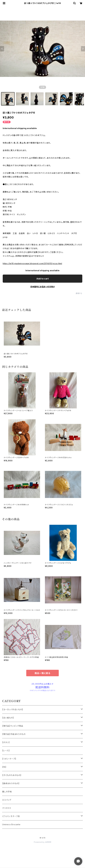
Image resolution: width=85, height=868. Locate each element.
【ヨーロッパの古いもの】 (13, 709)
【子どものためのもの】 (12, 775)
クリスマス (7, 808)
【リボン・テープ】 (9, 759)
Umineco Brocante (11, 824)
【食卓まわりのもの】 (11, 783)
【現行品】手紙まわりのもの (14, 734)
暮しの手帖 (7, 792)
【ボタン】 (6, 742)
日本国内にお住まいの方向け (42, 287)
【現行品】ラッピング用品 (13, 726)
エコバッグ (7, 800)
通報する (79, 293)
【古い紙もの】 (8, 718)
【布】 (4, 767)
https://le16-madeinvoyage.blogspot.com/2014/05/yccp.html (32, 263)
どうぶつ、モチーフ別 (11, 816)
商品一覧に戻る (42, 673)
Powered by (42, 842)
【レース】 (6, 751)
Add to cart (43, 279)
